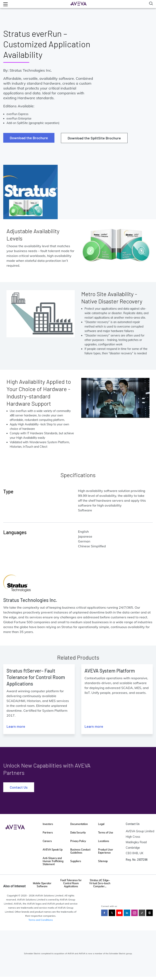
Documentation (79, 824)
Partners (48, 833)
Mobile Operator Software (42, 885)
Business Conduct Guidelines (80, 851)
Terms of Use (106, 833)
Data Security (78, 833)
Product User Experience (106, 851)
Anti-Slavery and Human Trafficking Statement (53, 861)
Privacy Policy (78, 841)
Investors (48, 824)
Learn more (16, 726)
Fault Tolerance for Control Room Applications (71, 883)
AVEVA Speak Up (53, 850)
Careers (47, 841)
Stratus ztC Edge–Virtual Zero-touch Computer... (100, 883)
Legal (101, 824)
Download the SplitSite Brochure (94, 138)
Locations (104, 841)
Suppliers (76, 861)
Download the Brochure (29, 138)
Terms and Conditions (41, 920)
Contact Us (19, 787)
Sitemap (103, 861)
